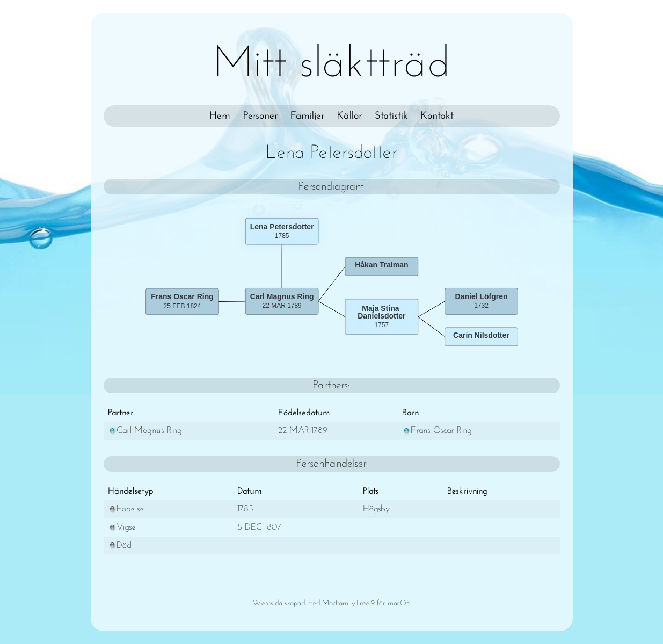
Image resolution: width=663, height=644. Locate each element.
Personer (260, 116)
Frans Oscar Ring (437, 430)
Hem (220, 116)
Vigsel (123, 527)
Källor (349, 116)
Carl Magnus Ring (145, 430)
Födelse (126, 509)
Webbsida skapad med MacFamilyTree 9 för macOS (332, 603)
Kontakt (437, 116)
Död (120, 545)
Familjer (307, 116)
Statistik (391, 116)
